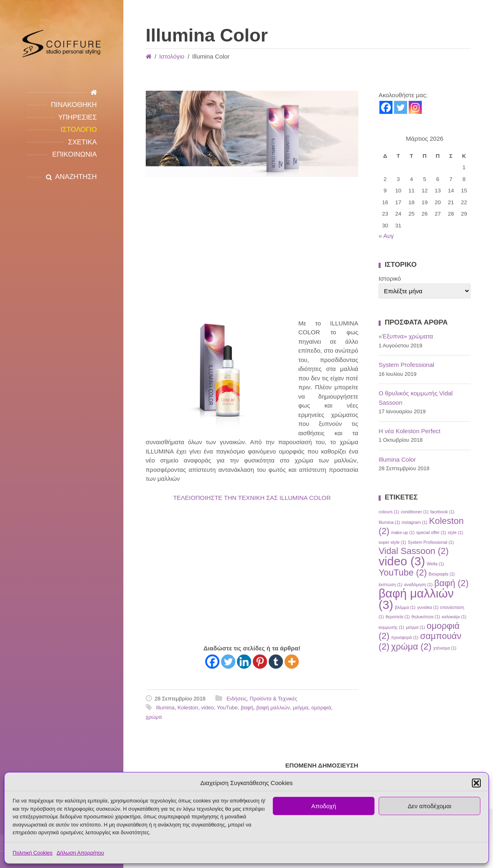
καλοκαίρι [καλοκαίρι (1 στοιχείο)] (454, 617)
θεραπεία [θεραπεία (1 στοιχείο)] (398, 617)
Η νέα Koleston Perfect (410, 431)
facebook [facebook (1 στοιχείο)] (442, 512)
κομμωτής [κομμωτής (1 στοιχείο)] (391, 627)
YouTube (228, 708)
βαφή (247, 708)
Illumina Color (397, 459)
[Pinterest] (260, 662)
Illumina (165, 708)
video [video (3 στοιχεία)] (402, 561)
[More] (292, 662)
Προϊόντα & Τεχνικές (273, 699)
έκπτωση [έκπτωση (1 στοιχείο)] (390, 584)
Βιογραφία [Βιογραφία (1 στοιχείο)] (442, 574)
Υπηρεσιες (78, 117)
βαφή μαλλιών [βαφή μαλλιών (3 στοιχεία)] (416, 599)
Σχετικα (82, 142)
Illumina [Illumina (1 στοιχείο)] (389, 522)
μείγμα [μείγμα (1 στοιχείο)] (415, 627)
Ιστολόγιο (172, 56)
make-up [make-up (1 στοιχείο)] (403, 532)
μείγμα (300, 708)
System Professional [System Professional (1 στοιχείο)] (431, 542)
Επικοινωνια (74, 154)
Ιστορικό (390, 278)
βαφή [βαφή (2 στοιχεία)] (451, 583)
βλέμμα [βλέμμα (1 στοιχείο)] (405, 607)
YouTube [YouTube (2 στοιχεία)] (403, 572)
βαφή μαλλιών (273, 708)
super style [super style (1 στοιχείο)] (392, 542)
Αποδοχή (324, 806)
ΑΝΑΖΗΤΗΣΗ (76, 177)
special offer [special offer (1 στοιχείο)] (431, 532)
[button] (476, 783)
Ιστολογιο (79, 130)
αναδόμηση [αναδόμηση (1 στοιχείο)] (418, 584)
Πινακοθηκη (74, 105)
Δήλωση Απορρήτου (80, 853)
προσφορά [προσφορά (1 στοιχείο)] (405, 637)
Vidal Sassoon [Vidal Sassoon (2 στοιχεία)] (414, 551)
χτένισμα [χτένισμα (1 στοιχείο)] (445, 648)
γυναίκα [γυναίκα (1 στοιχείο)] (428, 607)
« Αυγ (386, 236)
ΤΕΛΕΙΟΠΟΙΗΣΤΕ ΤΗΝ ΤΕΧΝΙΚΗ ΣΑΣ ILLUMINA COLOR (252, 498)
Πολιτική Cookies (33, 853)
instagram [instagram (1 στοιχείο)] (415, 522)
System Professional (406, 365)
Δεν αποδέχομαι (429, 806)
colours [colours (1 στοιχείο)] (389, 512)
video (207, 708)
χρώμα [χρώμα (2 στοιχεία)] (411, 647)
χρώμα (154, 717)
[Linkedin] (244, 662)
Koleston (188, 708)
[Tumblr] (276, 662)
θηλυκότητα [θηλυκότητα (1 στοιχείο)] (426, 617)
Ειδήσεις (237, 699)
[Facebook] (212, 662)
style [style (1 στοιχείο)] (456, 532)
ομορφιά (321, 708)
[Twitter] (228, 662)
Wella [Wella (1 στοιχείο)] (435, 564)
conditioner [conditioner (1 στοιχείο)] (414, 512)
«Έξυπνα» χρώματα (406, 336)
